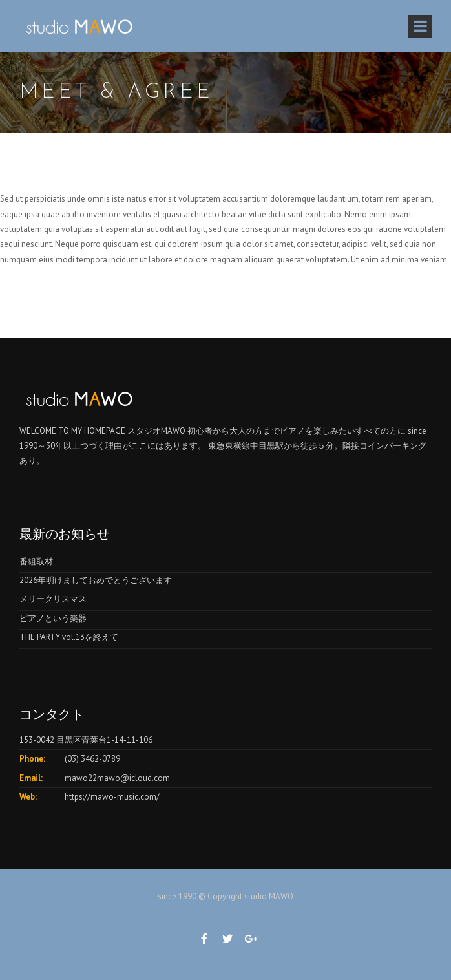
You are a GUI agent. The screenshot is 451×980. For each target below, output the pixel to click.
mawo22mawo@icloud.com (117, 778)
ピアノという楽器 (53, 618)
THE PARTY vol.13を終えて (69, 637)
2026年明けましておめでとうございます (96, 580)
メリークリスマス (53, 599)
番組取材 (36, 561)
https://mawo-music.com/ (112, 797)
